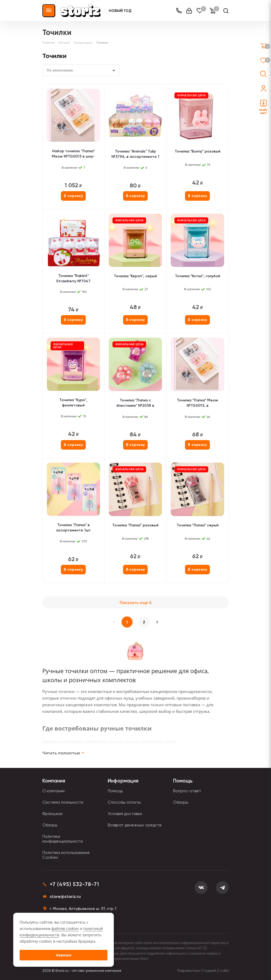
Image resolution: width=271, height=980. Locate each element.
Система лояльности (63, 802)
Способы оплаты (124, 802)
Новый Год (120, 11)
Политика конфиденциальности (63, 839)
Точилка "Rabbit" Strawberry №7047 (73, 278)
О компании (53, 791)
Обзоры (50, 825)
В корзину (73, 196)
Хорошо (64, 955)
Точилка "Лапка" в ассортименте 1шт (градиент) (73, 528)
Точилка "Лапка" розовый (135, 525)
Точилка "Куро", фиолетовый (73, 403)
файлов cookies (65, 928)
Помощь (115, 791)
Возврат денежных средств (134, 825)
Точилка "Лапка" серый (198, 525)
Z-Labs (223, 971)
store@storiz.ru (65, 896)
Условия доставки (125, 814)
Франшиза (52, 814)
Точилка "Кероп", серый (135, 276)
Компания (54, 781)
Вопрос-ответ (187, 791)
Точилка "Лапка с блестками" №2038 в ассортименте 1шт (135, 403)
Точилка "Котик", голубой (198, 276)
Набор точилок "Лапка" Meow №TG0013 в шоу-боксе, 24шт (73, 154)
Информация (123, 781)
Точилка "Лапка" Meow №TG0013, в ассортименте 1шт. (197, 403)
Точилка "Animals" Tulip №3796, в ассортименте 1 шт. (135, 155)
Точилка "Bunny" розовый (198, 151)
